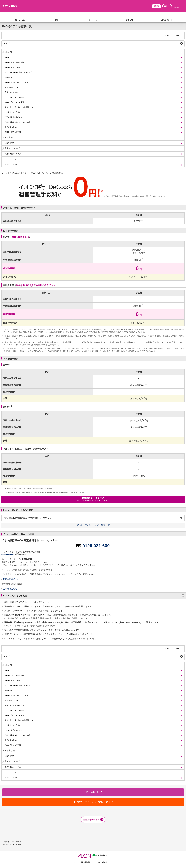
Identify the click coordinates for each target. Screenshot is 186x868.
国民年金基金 (9, 137)
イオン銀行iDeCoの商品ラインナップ (18, 72)
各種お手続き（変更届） (14, 132)
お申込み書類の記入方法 (14, 117)
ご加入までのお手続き (13, 112)
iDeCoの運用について (13, 67)
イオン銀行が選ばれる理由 (14, 97)
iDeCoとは (7, 52)
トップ (6, 44)
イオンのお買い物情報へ (82, 862)
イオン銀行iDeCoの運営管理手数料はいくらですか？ (27, 518)
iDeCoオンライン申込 (93, 499)
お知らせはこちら (11, 579)
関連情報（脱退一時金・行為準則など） (19, 107)
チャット (176, 8)
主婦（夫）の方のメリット (14, 92)
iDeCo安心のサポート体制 (14, 102)
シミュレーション (11, 159)
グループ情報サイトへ (105, 862)
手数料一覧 (9, 77)
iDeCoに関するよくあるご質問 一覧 (94, 525)
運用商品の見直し (11, 127)
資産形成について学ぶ (13, 148)
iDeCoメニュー (172, 36)
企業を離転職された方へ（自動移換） (18, 122)
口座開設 (156, 6)
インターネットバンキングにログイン (93, 802)
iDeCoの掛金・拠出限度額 (14, 62)
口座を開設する (94, 792)
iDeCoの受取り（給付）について (17, 82)
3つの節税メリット (12, 87)
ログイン (167, 6)
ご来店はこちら (10, 589)
